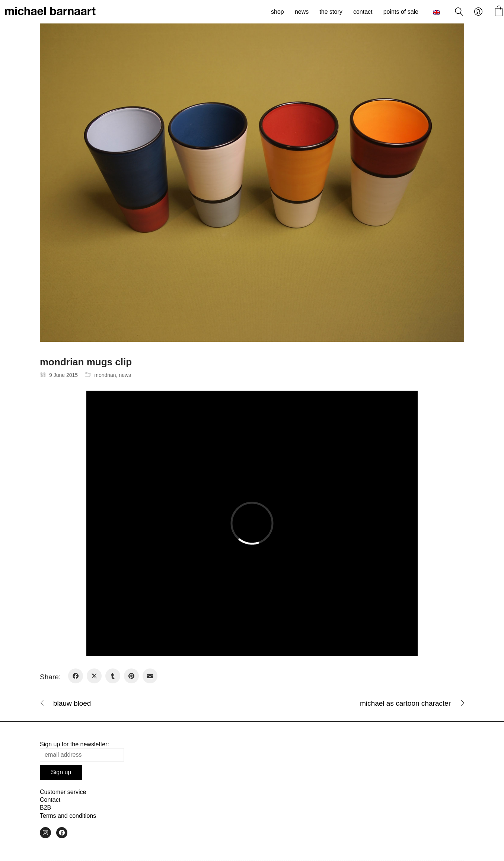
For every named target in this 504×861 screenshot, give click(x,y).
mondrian (105, 375)
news (125, 375)
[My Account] (478, 12)
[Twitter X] (94, 676)
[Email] (150, 676)
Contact (50, 800)
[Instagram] (45, 833)
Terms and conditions (68, 816)
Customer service (63, 792)
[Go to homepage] (50, 12)
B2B (45, 808)
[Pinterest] (131, 676)
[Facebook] (76, 676)
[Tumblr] (113, 676)
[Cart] (499, 12)
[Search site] (459, 12)
